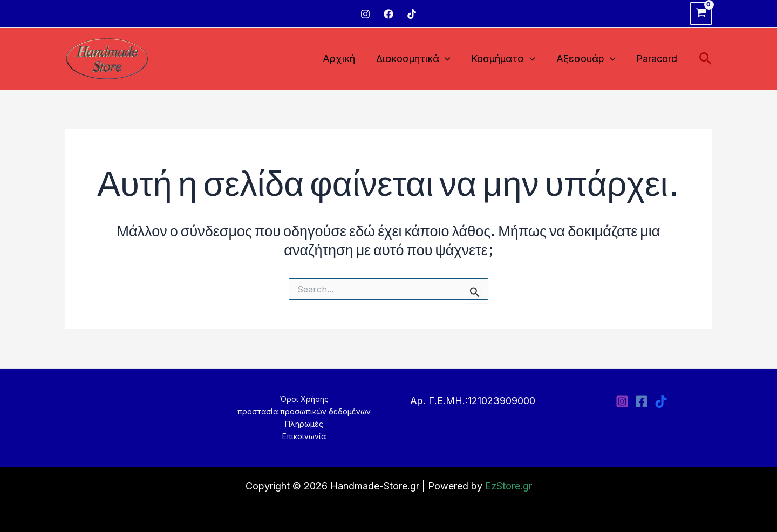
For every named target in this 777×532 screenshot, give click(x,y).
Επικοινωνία (304, 436)
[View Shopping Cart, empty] (701, 13)
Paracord (658, 59)
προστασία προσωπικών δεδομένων (304, 411)
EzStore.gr (509, 486)
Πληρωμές (304, 424)
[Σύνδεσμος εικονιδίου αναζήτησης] (706, 59)
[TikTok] (412, 14)
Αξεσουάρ (588, 59)
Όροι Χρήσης (304, 399)
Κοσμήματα (507, 59)
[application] (450, 59)
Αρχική (345, 59)
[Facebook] (388, 14)
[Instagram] (365, 14)
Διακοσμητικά (418, 59)
